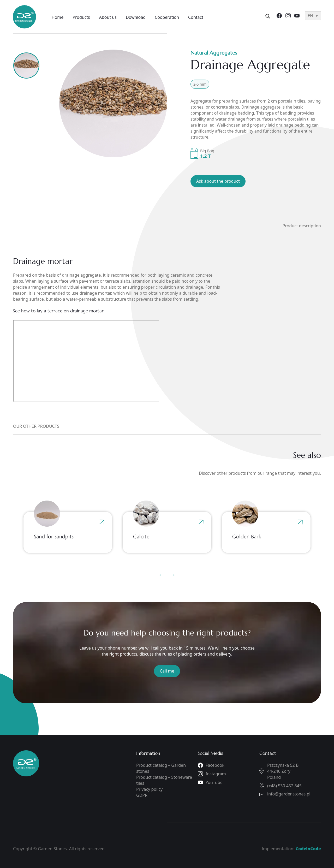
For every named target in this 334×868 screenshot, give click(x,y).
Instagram (216, 774)
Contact (196, 17)
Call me (167, 671)
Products (82, 17)
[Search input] (243, 16)
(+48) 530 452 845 (284, 786)
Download (136, 17)
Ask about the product (218, 181)
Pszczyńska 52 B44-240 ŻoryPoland (283, 771)
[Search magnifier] (267, 16)
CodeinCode (308, 849)
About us (108, 17)
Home (58, 17)
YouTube (214, 782)
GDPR (142, 795)
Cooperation (167, 17)
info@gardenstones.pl (289, 794)
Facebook (215, 765)
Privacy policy (149, 789)
